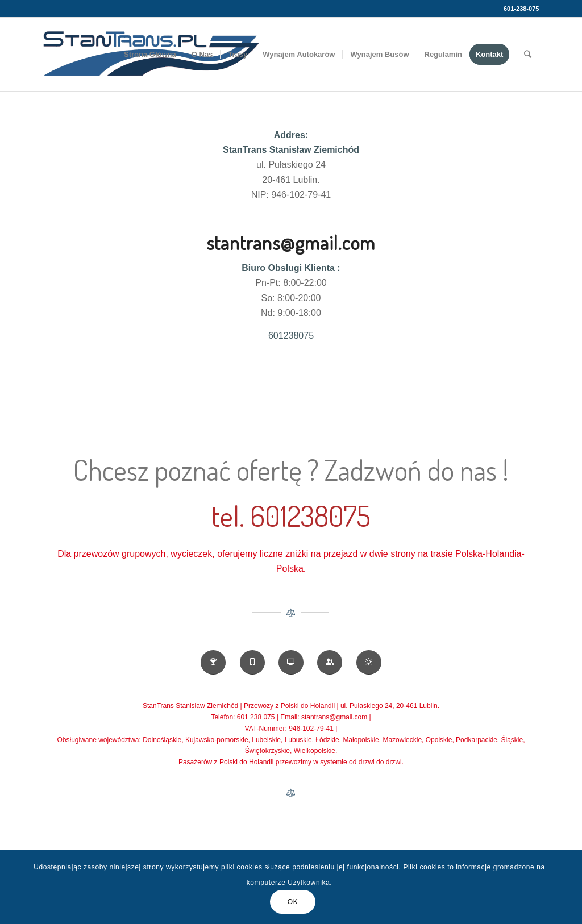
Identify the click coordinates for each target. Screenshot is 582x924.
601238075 (291, 336)
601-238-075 (521, 9)
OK (293, 902)
